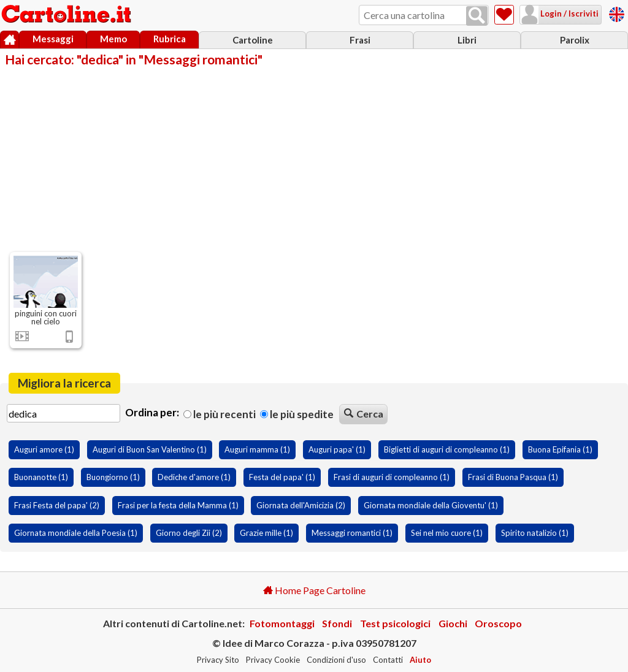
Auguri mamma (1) (257, 449)
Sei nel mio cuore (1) (447, 533)
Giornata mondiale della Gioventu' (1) (431, 505)
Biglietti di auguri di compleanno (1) (447, 449)
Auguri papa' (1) (337, 449)
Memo (113, 39)
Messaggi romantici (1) (352, 533)
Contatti (388, 660)
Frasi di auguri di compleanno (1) (392, 477)
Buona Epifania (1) (560, 449)
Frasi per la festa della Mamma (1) (178, 505)
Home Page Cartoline (314, 590)
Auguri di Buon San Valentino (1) (150, 449)
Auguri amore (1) (44, 449)
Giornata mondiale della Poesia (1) (76, 533)
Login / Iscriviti (569, 13)
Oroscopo (498, 623)
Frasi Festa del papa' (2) (57, 505)
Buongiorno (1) (113, 477)
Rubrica (170, 39)
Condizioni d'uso (336, 660)
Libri (467, 40)
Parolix (575, 40)
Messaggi (53, 39)
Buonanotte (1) (41, 477)
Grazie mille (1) (266, 533)
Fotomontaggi (282, 623)
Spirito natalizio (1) (535, 533)
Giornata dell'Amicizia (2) (301, 505)
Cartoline (253, 40)
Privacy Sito (218, 660)
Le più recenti (220, 414)
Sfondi (337, 623)
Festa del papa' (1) (282, 477)
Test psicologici (395, 623)
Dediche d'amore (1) (194, 477)
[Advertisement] (314, 158)
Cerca (364, 414)
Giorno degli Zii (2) (189, 533)
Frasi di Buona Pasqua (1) (513, 477)
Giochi (453, 623)
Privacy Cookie (273, 660)
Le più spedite (297, 414)
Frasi (360, 40)
